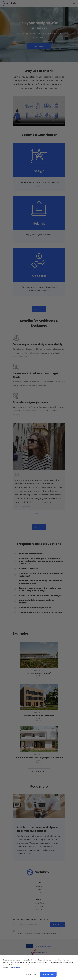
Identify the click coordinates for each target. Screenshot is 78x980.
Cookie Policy (15, 967)
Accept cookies (48, 974)
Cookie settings (30, 974)
